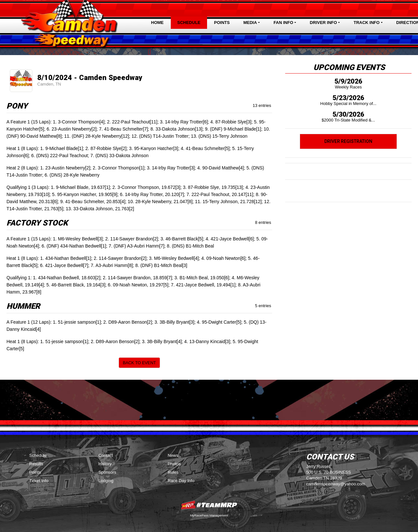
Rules (173, 472)
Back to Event (139, 363)
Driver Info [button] (323, 23)
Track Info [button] (366, 23)
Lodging (106, 481)
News (173, 455)
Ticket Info (39, 481)
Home (157, 23)
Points (222, 23)
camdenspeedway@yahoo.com (336, 484)
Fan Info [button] (283, 23)
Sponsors (107, 472)
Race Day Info (181, 481)
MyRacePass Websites (209, 505)
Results (36, 464)
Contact (106, 455)
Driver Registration (348, 141)
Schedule (189, 23)
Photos (174, 464)
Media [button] (250, 23)
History (105, 464)
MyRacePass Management (209, 515)
